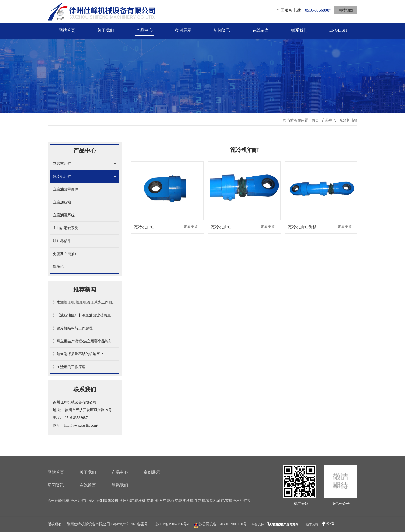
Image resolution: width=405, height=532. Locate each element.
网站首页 (67, 30)
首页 (315, 120)
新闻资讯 (222, 30)
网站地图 (346, 10)
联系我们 (299, 30)
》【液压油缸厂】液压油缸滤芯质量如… (85, 315)
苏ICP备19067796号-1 (172, 524)
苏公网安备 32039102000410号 (220, 524)
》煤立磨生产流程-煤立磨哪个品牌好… (84, 341)
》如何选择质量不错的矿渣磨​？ (78, 354)
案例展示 (183, 30)
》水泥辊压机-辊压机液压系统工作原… (84, 302)
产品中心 (144, 30)
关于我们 (106, 30)
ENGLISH (338, 30)
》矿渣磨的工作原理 (69, 367)
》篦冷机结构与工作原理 (73, 328)
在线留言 (261, 30)
